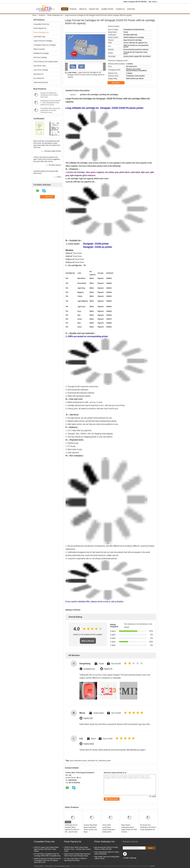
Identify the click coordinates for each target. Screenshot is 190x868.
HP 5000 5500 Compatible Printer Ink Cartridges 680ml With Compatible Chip (47, 855)
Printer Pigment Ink (40, 28)
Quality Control (107, 9)
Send (150, 848)
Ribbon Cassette (39, 49)
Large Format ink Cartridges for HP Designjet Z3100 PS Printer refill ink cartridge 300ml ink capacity (86, 75)
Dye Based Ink (38, 74)
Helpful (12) (88, 718)
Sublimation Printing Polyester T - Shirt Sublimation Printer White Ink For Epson (51, 103)
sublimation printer (105, 761)
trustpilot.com (89, 669)
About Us (83, 9)
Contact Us (120, 9)
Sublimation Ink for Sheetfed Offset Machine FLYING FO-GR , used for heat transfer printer (72, 830)
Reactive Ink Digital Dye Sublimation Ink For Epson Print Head (49, 95)
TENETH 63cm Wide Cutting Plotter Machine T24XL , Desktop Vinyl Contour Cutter (78, 849)
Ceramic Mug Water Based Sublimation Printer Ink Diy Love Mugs (90, 828)
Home (65, 9)
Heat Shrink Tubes (40, 66)
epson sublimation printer (78, 761)
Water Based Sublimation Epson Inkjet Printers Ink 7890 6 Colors (129, 828)
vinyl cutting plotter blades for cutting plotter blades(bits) (107, 853)
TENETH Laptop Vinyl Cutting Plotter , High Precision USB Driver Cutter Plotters (47, 849)
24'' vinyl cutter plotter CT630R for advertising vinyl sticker (76, 859)
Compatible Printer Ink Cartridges (45, 45)
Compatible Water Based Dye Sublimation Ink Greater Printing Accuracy (50, 110)
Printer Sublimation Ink (55, 15)
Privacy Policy (39, 866)
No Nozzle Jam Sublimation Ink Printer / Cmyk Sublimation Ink (148, 827)
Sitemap (133, 858)
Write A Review (88, 641)
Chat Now (131, 9)
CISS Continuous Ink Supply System (46, 62)
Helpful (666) (89, 744)
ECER (153, 866)
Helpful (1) (108, 669)
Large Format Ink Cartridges (43, 41)
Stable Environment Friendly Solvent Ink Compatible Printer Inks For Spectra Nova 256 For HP (47, 860)
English (155, 2)
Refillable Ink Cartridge (41, 53)
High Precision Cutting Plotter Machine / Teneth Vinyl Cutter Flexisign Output (78, 855)
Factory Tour (94, 9)
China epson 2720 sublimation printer (57, 866)
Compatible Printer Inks (41, 24)
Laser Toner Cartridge (41, 70)
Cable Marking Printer (41, 82)
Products (73, 9)
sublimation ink (92, 761)
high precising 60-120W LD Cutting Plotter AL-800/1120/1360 (106, 848)
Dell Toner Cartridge (40, 57)
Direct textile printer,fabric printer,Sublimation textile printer (109, 828)
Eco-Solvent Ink (39, 78)
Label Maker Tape (39, 37)
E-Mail (126, 858)
